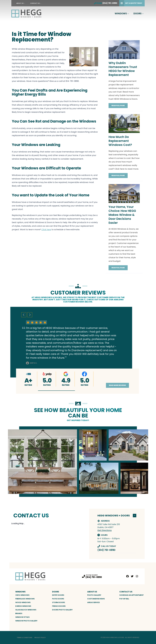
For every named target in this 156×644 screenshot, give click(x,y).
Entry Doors (58, 595)
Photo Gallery (94, 595)
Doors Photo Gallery (62, 610)
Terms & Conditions (24, 638)
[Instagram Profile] (137, 576)
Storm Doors (58, 602)
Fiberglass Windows (25, 599)
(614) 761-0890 (106, 550)
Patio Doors (58, 599)
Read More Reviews (117, 385)
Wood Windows (23, 602)
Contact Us (35, 3)
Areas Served (93, 602)
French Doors (59, 606)
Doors (137, 13)
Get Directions (105, 530)
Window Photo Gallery (26, 621)
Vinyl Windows (22, 595)
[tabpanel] (78, 462)
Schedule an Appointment (132, 595)
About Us (20, 3)
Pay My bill (124, 599)
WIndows (121, 13)
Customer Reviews (96, 599)
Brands (19, 613)
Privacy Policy (40, 638)
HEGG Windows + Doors (117, 516)
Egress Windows (23, 606)
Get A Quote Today (131, 3)
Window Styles (22, 617)
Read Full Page (118, 106)
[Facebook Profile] (127, 576)
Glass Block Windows (26, 610)
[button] (57, 391)
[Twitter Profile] (132, 576)
